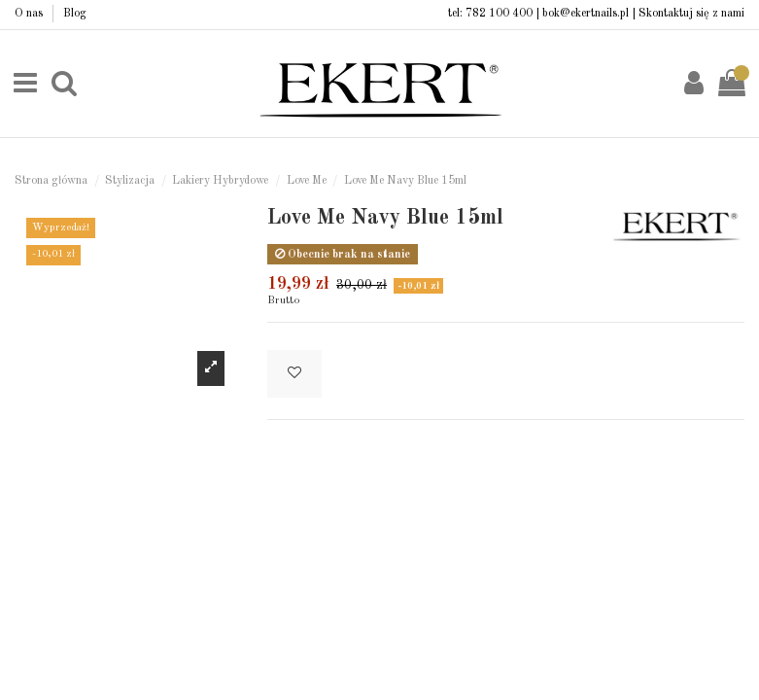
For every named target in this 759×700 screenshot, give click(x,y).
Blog (75, 14)
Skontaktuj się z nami (691, 14)
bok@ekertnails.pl (586, 14)
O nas (30, 14)
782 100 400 (499, 14)
